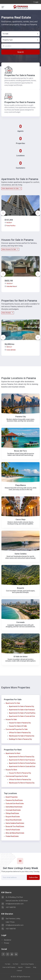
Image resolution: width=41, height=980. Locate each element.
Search (20, 52)
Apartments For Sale (13, 703)
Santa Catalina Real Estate (15, 823)
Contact (19, 971)
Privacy (5, 943)
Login (36, 2)
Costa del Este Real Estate (15, 804)
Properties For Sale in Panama (20, 75)
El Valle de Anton (21, 657)
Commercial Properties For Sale (17, 729)
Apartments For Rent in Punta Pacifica (22, 763)
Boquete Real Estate (13, 817)
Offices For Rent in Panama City (20, 780)
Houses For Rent (11, 770)
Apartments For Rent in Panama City (22, 757)
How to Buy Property (27, 964)
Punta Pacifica (10, 226)
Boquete (21, 588)
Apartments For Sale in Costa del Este (22, 716)
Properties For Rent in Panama (20, 102)
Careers (28, 967)
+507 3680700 (8, 907)
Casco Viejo (21, 520)
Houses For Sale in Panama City (20, 723)
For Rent (16, 964)
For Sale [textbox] (6, 34)
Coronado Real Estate (13, 810)
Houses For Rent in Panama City (20, 773)
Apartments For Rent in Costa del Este (22, 766)
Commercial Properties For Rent (17, 776)
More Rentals (8, 313)
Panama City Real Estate (14, 800)
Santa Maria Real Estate (14, 807)
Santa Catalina (21, 554)
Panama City (21, 417)
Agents (20, 967)
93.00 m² (8, 223)
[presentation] (3, 213)
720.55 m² (9, 283)
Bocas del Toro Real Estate (15, 826)
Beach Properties (12, 797)
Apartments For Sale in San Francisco (22, 710)
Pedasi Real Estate (12, 836)
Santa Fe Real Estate (13, 830)
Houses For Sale (11, 720)
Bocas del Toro (20, 451)
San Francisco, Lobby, (11, 919)
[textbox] (21, 40)
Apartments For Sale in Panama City (21, 706)
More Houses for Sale (10, 249)
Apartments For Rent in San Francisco (22, 760)
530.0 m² (8, 347)
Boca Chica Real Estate (14, 820)
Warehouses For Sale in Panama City (22, 736)
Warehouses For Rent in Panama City (22, 783)
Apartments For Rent (13, 753)
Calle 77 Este (10, 922)
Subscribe (33, 877)
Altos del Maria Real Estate (15, 833)
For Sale (8, 964)
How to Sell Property (9, 967)
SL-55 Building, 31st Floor (12, 897)
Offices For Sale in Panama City (20, 733)
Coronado (20, 622)
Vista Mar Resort (11, 286)
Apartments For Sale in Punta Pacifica (22, 713)
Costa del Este (10, 350)
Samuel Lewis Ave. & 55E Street (17, 901)
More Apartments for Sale (12, 188)
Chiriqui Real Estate (12, 813)
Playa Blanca (20, 485)
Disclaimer (6, 940)
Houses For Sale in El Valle (18, 726)
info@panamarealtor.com (12, 904)
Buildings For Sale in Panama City (20, 739)
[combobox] (20, 34)
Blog (35, 967)
